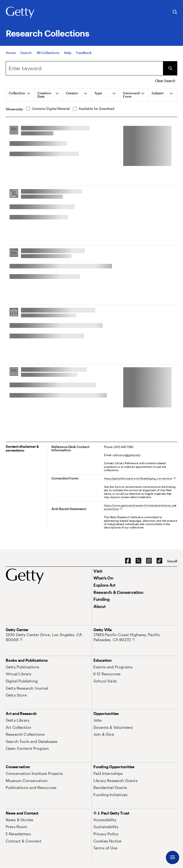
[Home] (11, 53)
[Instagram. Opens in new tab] (149, 561)
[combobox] (84, 68)
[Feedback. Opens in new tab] (84, 53)
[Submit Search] (170, 68)
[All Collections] (48, 53)
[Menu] (173, 857)
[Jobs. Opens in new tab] (98, 720)
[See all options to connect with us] (172, 561)
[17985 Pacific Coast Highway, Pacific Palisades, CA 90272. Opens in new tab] (135, 637)
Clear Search (165, 81)
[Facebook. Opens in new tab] (128, 561)
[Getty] (20, 13)
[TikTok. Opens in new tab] (159, 561)
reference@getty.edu (127, 455)
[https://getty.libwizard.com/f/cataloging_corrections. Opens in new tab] (140, 478)
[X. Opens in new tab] (138, 561)
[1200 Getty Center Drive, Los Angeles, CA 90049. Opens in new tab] (48, 637)
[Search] (26, 53)
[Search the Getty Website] (175, 12)
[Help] (68, 53)
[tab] (20, 95)
